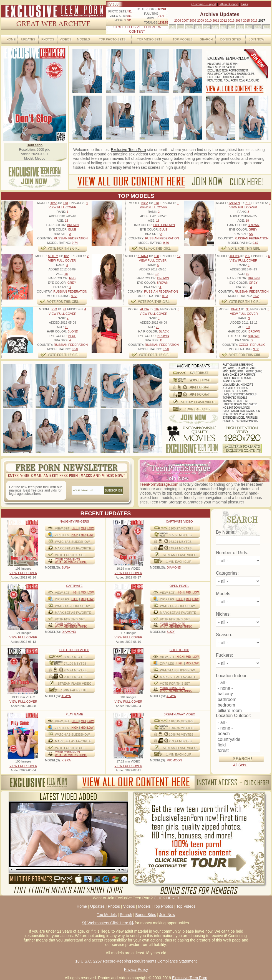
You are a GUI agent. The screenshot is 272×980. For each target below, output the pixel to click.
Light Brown (164, 225)
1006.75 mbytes (181, 728)
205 (248, 256)
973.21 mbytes (180, 542)
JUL (223, 27)
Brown (73, 225)
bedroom (238, 705)
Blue (72, 229)
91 (64, 309)
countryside (238, 740)
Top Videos (186, 906)
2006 (178, 21)
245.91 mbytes (180, 548)
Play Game (74, 714)
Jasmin (234, 203)
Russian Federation (71, 238)
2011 (216, 21)
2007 (185, 21)
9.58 (74, 296)
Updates (28, 39)
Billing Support (229, 4)
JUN (215, 27)
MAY (207, 27)
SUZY (171, 632)
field (238, 745)
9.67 (255, 243)
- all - (238, 683)
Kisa (145, 203)
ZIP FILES (62, 535)
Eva (55, 309)
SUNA (66, 567)
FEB (181, 27)
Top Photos (163, 906)
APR (198, 27)
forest (238, 751)
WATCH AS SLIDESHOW (72, 542)
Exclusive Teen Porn (128, 150)
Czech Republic (252, 345)
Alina (144, 309)
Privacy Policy (136, 969)
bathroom (238, 700)
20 (158, 327)
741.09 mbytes (75, 664)
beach (238, 734)
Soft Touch (179, 650)
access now (175, 154)
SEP (240, 27)
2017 (262, 21)
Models (83, 39)
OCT (249, 27)
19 (247, 221)
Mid (83, 528)
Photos (48, 39)
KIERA (66, 760)
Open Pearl (179, 586)
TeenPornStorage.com (159, 484)
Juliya (235, 256)
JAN (172, 27)
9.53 (165, 296)
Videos (66, 39)
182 (66, 256)
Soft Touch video (74, 650)
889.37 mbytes (75, 657)
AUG (231, 27)
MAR (189, 27)
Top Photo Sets (112, 39)
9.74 (75, 243)
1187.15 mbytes (181, 721)
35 (248, 309)
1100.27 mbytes (181, 528)
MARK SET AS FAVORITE (73, 548)
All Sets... (241, 765)
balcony (238, 694)
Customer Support (204, 4)
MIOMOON (174, 760)
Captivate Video (179, 521)
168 (156, 256)
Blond (73, 331)
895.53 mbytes (180, 535)
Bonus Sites (231, 39)
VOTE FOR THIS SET (70, 555)
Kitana (143, 256)
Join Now (257, 39)
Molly (53, 256)
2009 (200, 21)
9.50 (75, 349)
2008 (193, 21)
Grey (253, 229)
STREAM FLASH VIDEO (180, 555)
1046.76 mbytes (181, 735)
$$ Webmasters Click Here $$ (108, 923)
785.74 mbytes (75, 670)
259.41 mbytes (180, 741)
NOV (258, 27)
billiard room (238, 711)
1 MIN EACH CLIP (179, 562)
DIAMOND (174, 567)
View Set (62, 528)
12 (179, 256)
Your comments (67, 560)
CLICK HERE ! (167, 898)
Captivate (74, 586)
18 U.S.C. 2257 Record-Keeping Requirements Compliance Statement (136, 961)
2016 (254, 21)
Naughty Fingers (74, 521)
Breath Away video (179, 714)
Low (91, 528)
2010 (208, 21)
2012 (223, 21)
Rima (53, 203)
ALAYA (66, 696)
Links (245, 4)
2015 (246, 21)
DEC (266, 27)
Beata (236, 309)
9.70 (166, 243)
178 (65, 203)
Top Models (183, 39)
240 (156, 203)
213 (248, 203)
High (75, 528)
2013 (231, 21)
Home (11, 39)
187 (157, 309)
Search (206, 39)
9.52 (256, 296)
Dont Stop (35, 145)
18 (67, 221)
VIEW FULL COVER (62, 207)
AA (251, 234)
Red (72, 278)
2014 (239, 21)
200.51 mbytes (75, 677)
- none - (238, 689)
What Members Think (71, 562)
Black (164, 331)
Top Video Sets (150, 39)
